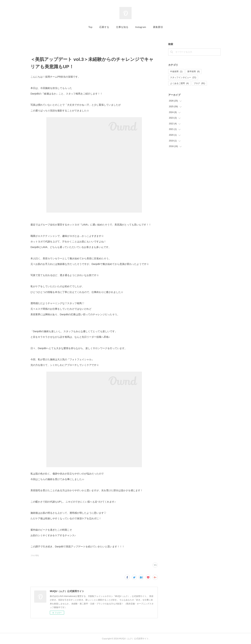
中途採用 (176, 71)
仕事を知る (122, 27)
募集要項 (158, 27)
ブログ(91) (35, 556)
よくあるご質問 (179, 83)
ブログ (199, 83)
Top (90, 27)
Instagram (141, 27)
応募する (104, 27)
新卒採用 (194, 71)
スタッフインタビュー (183, 77)
